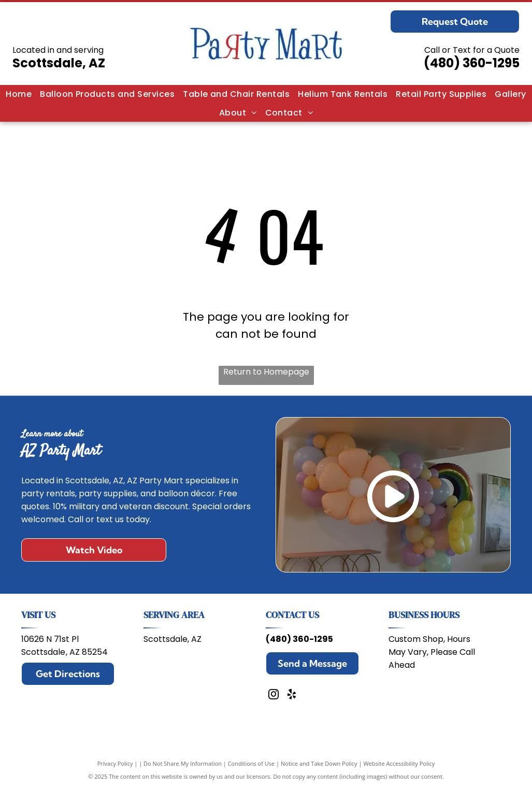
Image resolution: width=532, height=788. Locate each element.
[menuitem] (19, 94)
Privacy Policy (115, 763)
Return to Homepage (266, 372)
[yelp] (292, 696)
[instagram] (274, 696)
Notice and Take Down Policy (319, 763)
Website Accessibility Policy (399, 763)
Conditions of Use (251, 763)
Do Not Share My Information (183, 763)
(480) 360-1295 (472, 63)
